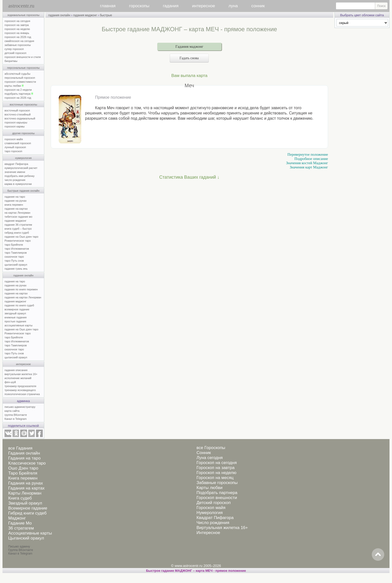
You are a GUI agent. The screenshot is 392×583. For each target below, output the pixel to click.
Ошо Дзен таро (23, 468)
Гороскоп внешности (217, 498)
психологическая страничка (22, 394)
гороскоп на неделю (17, 29)
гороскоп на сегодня (17, 21)
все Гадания (20, 448)
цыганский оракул (16, 265)
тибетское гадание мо (18, 217)
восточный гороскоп (17, 110)
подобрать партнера (19, 94)
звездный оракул (15, 313)
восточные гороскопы (23, 104)
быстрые (106, 15)
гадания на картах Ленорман (24, 297)
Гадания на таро (24, 458)
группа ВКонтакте (16, 415)
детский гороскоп (15, 53)
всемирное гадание (17, 309)
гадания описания (16, 370)
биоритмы (11, 61)
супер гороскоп (14, 49)
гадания (171, 6)
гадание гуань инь (16, 269)
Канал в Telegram (15, 419)
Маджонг (17, 518)
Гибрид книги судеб (27, 513)
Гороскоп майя (211, 508)
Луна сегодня (210, 458)
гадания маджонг (15, 301)
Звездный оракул (25, 503)
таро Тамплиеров (16, 253)
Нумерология (210, 513)
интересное (203, 6)
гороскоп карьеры (16, 122)
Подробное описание (311, 159)
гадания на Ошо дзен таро (21, 329)
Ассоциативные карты (30, 533)
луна (233, 6)
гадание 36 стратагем (18, 225)
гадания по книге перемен (21, 289)
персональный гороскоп (20, 78)
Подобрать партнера (217, 493)
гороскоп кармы (14, 126)
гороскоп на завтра (17, 25)
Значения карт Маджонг (309, 167)
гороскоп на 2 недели (18, 90)
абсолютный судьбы (17, 74)
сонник (258, 6)
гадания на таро (15, 281)
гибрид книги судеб (17, 233)
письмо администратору (20, 407)
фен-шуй (10, 382)
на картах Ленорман (17, 213)
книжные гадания (15, 317)
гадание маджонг (15, 221)
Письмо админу (19, 547)
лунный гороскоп (15, 147)
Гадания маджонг (189, 46)
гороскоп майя (14, 139)
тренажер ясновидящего (20, 390)
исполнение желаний (18, 378)
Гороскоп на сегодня (217, 463)
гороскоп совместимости (20, 82)
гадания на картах (16, 293)
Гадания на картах (26, 488)
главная (108, 6)
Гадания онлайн (24, 453)
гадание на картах (16, 209)
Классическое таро (27, 463)
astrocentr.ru (21, 6)
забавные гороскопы (18, 45)
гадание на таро (15, 197)
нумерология (23, 158)
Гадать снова (189, 58)
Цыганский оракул (26, 538)
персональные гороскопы (23, 68)
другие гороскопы (23, 133)
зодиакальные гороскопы (23, 15)
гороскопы (139, 6)
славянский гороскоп (18, 143)
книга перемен (14, 205)
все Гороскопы (211, 448)
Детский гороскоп (214, 503)
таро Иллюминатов (17, 249)
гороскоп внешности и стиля (23, 57)
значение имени (15, 172)
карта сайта (12, 411)
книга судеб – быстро (18, 229)
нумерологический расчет (21, 168)
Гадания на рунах (26, 483)
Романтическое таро (18, 241)
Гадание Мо (20, 523)
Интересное (208, 533)
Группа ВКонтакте (21, 550)
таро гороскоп (13, 151)
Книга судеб (20, 498)
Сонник (204, 453)
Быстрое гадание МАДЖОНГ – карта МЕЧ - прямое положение (196, 571)
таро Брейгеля (14, 245)
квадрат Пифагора (16, 164)
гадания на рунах (15, 285)
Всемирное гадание (28, 508)
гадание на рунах (15, 201)
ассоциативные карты (18, 325)
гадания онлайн (23, 275)
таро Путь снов (14, 261)
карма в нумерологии (18, 184)
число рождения (15, 180)
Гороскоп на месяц (215, 478)
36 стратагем (21, 528)
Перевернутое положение (308, 154)
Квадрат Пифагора (215, 518)
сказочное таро (14, 257)
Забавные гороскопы (217, 483)
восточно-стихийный (17, 114)
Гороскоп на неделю (216, 473)
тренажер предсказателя (20, 386)
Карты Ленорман (25, 493)
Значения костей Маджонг (307, 163)
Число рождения (213, 523)
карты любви (14, 86)
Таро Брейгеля (23, 473)
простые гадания (15, 321)
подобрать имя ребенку (19, 176)
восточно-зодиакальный (20, 118)
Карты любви (209, 488)
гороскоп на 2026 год (18, 37)
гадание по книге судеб (19, 305)
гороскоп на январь (17, 33)
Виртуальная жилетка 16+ (222, 528)
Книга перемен (23, 478)
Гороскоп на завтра (215, 468)
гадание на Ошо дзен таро (21, 237)
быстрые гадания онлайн (23, 191)
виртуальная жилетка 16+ (21, 374)
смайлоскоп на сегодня (19, 41)
